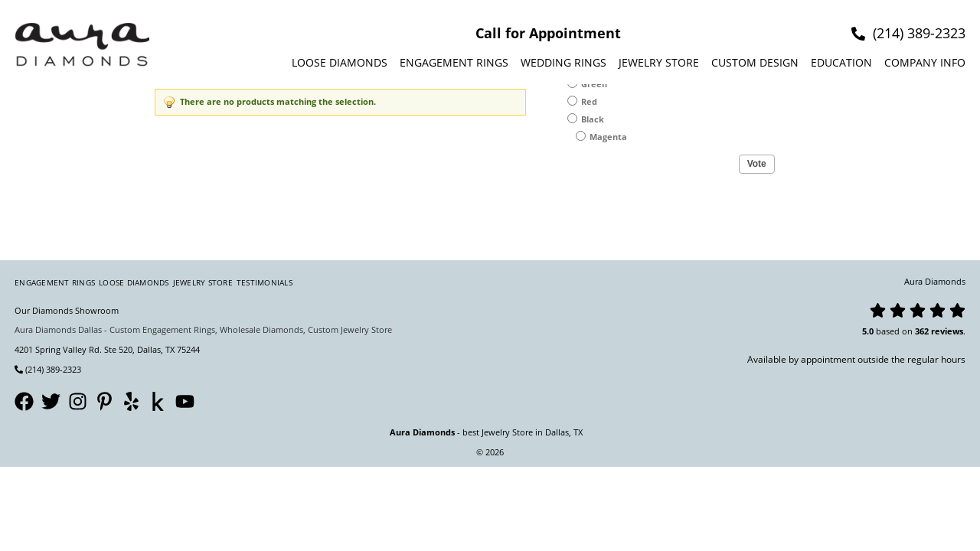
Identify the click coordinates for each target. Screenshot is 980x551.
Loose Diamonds (340, 62)
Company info (925, 62)
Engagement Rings (454, 62)
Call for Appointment (548, 33)
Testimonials (265, 282)
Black (593, 119)
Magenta (608, 137)
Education (841, 62)
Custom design (755, 62)
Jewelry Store (659, 62)
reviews (947, 331)
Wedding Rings (563, 62)
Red (589, 101)
